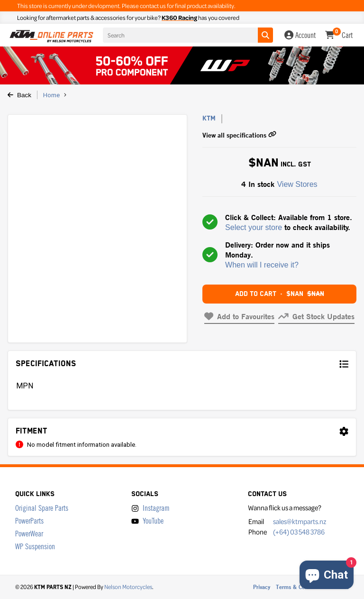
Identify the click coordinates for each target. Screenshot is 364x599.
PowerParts (29, 521)
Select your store (254, 227)
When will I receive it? (262, 265)
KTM (209, 119)
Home (51, 95)
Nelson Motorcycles (128, 587)
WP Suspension (35, 547)
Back (19, 95)
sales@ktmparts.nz (300, 521)
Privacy (262, 587)
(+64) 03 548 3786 (299, 532)
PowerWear (29, 534)
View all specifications (239, 135)
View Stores (297, 184)
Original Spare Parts (42, 508)
